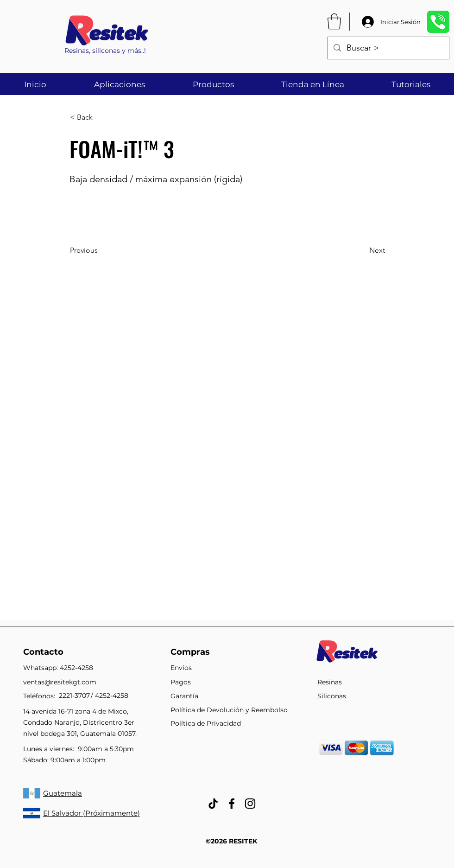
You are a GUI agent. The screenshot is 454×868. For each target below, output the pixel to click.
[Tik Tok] (213, 804)
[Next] (362, 250)
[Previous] (101, 250)
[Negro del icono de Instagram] (250, 804)
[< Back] (101, 118)
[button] (334, 22)
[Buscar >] (388, 48)
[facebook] (232, 804)
